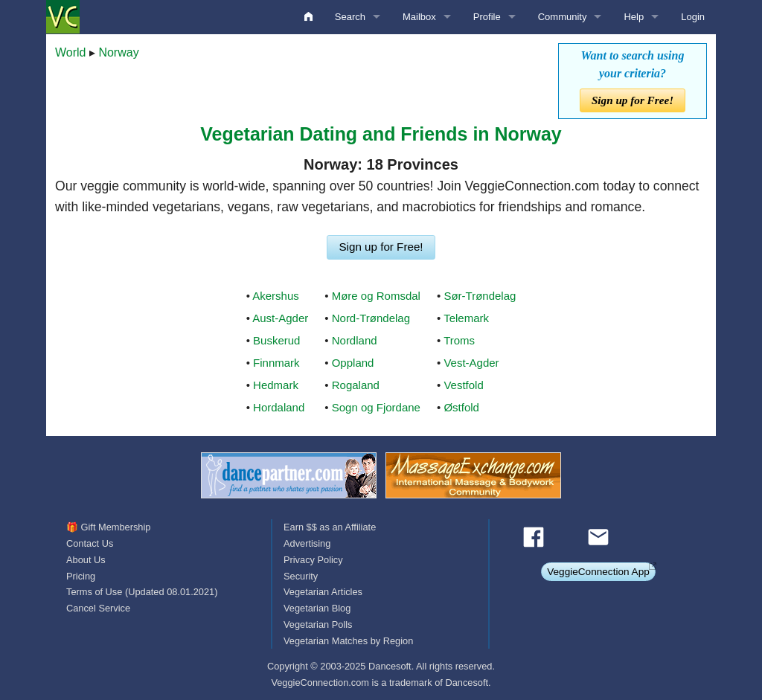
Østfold (461, 407)
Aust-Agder (280, 318)
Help (634, 17)
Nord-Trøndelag (371, 318)
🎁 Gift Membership (108, 527)
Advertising (307, 543)
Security (301, 576)
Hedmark (276, 385)
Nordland (355, 340)
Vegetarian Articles (323, 592)
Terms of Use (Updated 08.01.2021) (142, 592)
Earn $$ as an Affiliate (330, 527)
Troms (459, 340)
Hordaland (279, 407)
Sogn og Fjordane (376, 407)
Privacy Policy (313, 560)
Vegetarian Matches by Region (348, 641)
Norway (118, 52)
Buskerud (276, 340)
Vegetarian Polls (318, 624)
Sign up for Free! (633, 100)
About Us (86, 560)
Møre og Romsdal (376, 296)
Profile (487, 17)
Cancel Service (98, 608)
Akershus (276, 296)
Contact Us (90, 543)
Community (563, 17)
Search (350, 17)
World (71, 52)
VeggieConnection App (598, 572)
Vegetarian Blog (317, 608)
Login (693, 17)
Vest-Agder (471, 363)
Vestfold (463, 385)
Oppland (353, 363)
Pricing (81, 576)
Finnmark (276, 363)
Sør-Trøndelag (480, 296)
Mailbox (419, 17)
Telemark (466, 318)
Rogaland (356, 385)
